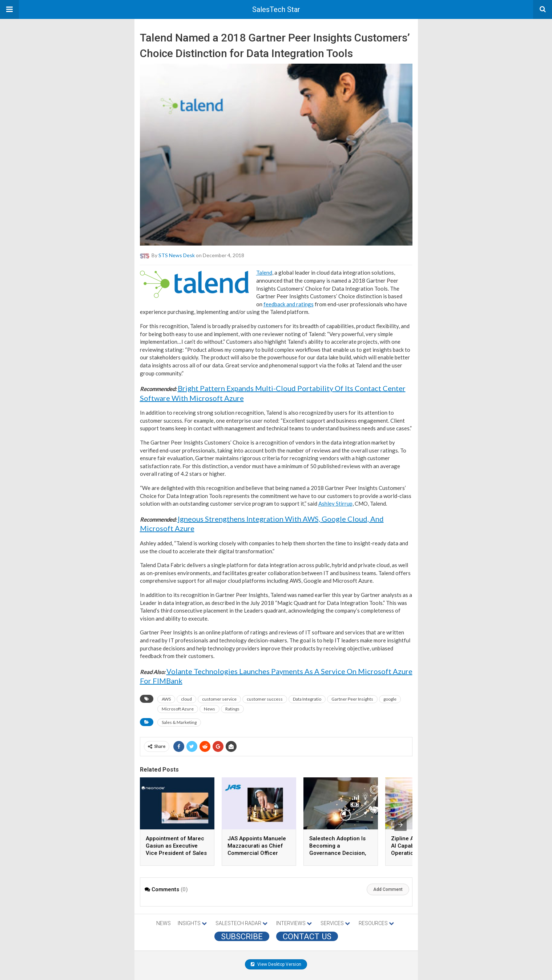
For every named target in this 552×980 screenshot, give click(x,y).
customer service (219, 699)
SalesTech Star (276, 9)
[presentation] (400, 825)
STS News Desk (177, 255)
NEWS (164, 923)
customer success (265, 699)
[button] (9, 9)
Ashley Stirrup (335, 503)
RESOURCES (376, 923)
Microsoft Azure (178, 709)
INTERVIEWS (294, 923)
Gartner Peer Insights (352, 699)
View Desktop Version (276, 964)
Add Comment (388, 889)
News (209, 709)
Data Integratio (307, 699)
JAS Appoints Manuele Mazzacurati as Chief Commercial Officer (257, 846)
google (390, 699)
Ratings (232, 709)
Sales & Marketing (179, 722)
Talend (264, 272)
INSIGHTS (192, 923)
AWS (166, 699)
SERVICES (335, 923)
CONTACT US (307, 936)
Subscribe (242, 936)
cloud (186, 699)
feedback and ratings (289, 304)
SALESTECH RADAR (241, 923)
